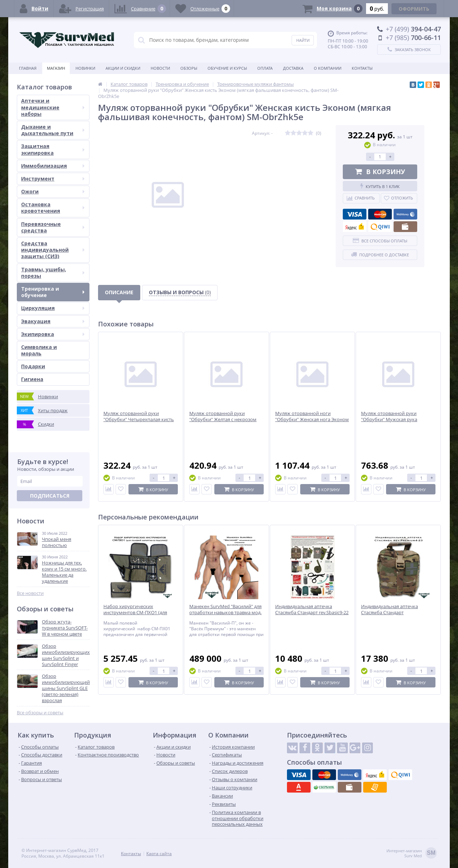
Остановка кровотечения (53, 208)
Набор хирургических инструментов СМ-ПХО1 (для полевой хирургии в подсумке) (138, 613)
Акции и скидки (123, 68)
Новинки (85, 68)
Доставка (293, 68)
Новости (160, 68)
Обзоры (189, 68)
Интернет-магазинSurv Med (412, 854)
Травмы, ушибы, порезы (53, 273)
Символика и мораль (39, 350)
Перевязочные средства (53, 227)
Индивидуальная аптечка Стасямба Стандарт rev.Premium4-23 (389, 613)
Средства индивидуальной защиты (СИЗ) (53, 250)
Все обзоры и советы (40, 713)
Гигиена (32, 379)
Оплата (265, 68)
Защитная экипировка (53, 149)
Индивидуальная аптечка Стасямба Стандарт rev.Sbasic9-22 (312, 610)
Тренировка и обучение (53, 292)
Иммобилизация (53, 166)
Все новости (30, 593)
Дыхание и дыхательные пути (53, 130)
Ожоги (53, 191)
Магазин (56, 68)
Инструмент (53, 179)
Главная (28, 68)
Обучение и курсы (227, 68)
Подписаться (50, 496)
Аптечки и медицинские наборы (53, 107)
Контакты (362, 68)
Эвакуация (53, 321)
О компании (328, 68)
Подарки (33, 366)
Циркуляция (53, 308)
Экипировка (53, 334)
